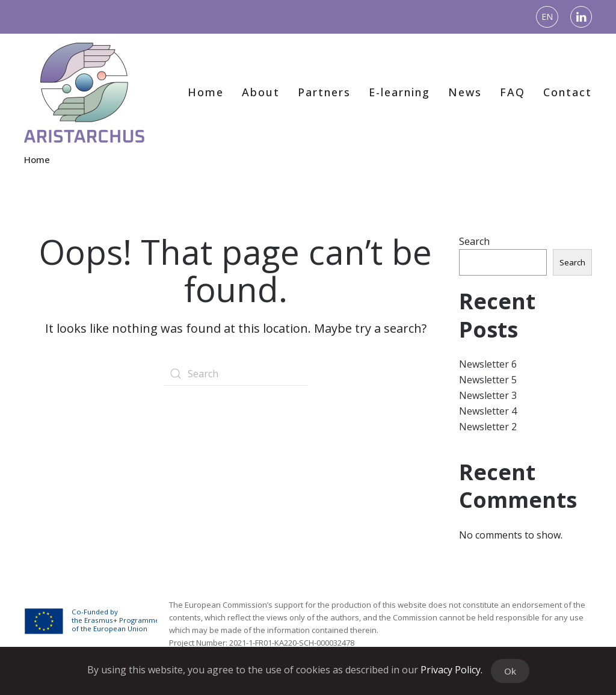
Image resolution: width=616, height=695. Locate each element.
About (261, 92)
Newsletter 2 (488, 427)
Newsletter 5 (488, 380)
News (465, 92)
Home (206, 92)
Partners (324, 92)
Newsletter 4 (488, 411)
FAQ (513, 92)
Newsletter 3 (488, 395)
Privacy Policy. (451, 670)
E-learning (399, 92)
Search (474, 241)
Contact (568, 92)
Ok (510, 671)
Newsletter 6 (488, 364)
